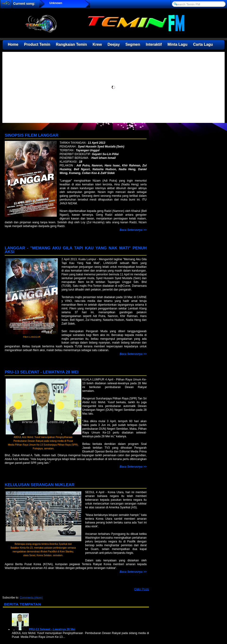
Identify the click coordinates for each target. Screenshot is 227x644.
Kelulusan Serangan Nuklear (40, 485)
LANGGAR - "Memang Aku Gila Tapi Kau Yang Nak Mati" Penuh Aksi (76, 250)
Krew (97, 44)
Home (13, 44)
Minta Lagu (177, 44)
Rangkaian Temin (71, 44)
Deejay (114, 44)
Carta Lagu (203, 44)
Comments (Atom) (31, 598)
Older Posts (142, 589)
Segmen (133, 44)
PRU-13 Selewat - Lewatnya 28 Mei (42, 372)
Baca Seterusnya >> (133, 230)
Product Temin (37, 44)
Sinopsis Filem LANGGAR (32, 135)
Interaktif (154, 44)
